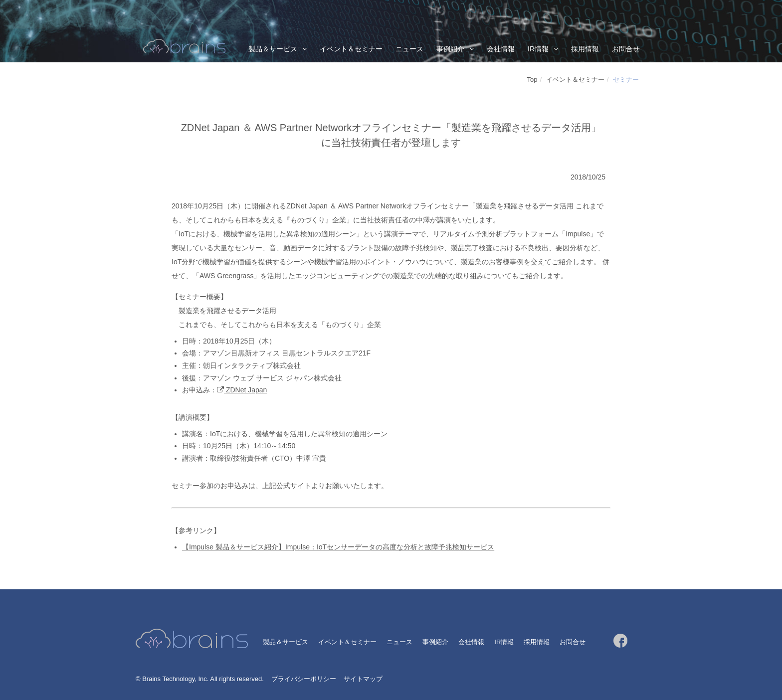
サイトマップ (363, 679)
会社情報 (501, 49)
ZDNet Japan (245, 390)
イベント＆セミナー (351, 49)
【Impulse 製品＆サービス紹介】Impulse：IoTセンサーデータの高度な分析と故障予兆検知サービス (338, 547)
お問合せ (626, 49)
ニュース (409, 49)
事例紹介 (450, 49)
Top (532, 80)
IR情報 (538, 49)
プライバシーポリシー (304, 679)
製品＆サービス (273, 49)
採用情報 (585, 49)
